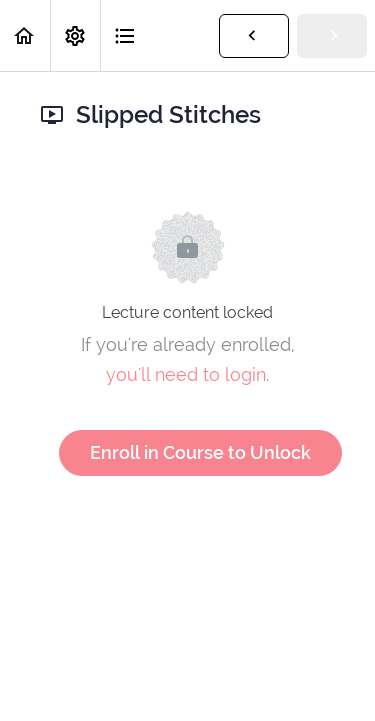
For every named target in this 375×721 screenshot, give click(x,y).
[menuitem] (75, 35)
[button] (25, 35)
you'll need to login (186, 374)
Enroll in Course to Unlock (200, 452)
